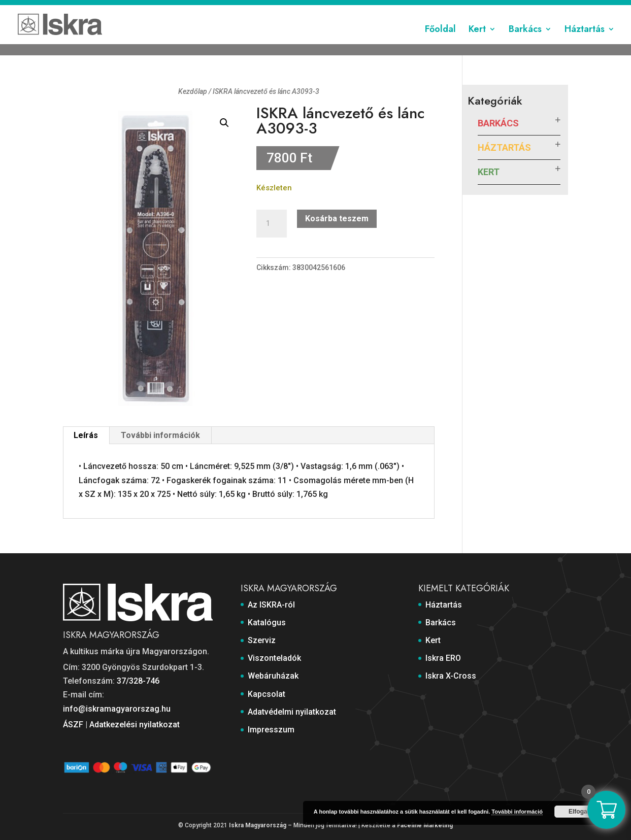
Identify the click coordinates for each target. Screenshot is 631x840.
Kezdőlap (193, 91)
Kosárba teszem (337, 219)
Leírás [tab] (86, 435)
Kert (477, 42)
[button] (224, 123)
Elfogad (580, 812)
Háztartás (585, 42)
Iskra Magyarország (258, 825)
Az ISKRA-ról (186, 9)
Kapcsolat (416, 9)
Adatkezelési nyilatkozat (135, 725)
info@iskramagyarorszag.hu (117, 709)
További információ (517, 812)
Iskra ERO (443, 658)
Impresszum (548, 9)
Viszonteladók (313, 9)
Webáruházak (368, 9)
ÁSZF (73, 725)
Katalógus (231, 9)
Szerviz (269, 9)
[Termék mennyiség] (272, 224)
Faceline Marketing (425, 825)
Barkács (525, 42)
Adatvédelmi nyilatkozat (479, 9)
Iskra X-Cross (451, 676)
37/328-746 (138, 681)
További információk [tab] (160, 435)
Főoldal (440, 42)
